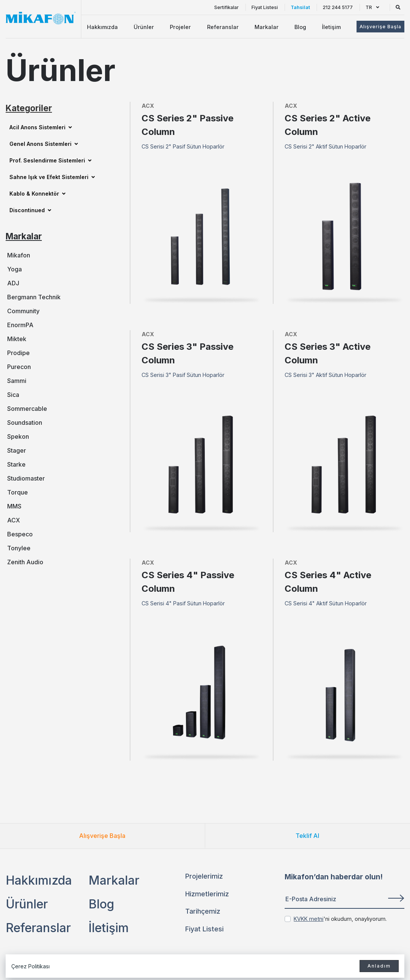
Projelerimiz (204, 876)
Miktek (17, 339)
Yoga (14, 269)
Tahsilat (300, 7)
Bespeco (20, 534)
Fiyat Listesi (265, 7)
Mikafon (19, 255)
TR (372, 7)
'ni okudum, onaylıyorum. (340, 919)
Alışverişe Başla (102, 836)
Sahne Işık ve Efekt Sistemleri (52, 177)
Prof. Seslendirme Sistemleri (50, 160)
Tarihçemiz (203, 911)
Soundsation (25, 423)
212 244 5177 (338, 7)
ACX (14, 520)
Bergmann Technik (34, 297)
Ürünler (144, 27)
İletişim (331, 27)
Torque (18, 492)
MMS (14, 506)
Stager (17, 450)
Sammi (17, 381)
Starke (16, 464)
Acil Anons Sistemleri (41, 127)
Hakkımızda (102, 27)
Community (23, 311)
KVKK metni (309, 919)
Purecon (19, 367)
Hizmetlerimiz (207, 894)
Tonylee (19, 548)
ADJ (13, 283)
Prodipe (18, 353)
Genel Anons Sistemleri (44, 144)
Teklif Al (307, 836)
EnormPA (20, 325)
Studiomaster (26, 478)
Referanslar (223, 27)
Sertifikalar (226, 7)
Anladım (379, 966)
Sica (13, 395)
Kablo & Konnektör (37, 194)
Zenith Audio (25, 562)
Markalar (267, 27)
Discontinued (30, 210)
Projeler (180, 27)
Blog (300, 27)
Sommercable (27, 409)
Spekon (18, 436)
